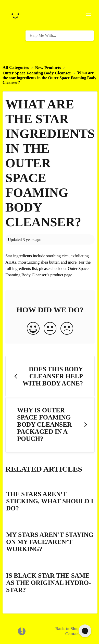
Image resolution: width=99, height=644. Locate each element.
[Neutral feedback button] (50, 329)
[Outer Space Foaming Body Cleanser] (37, 73)
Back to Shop (68, 629)
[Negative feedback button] (67, 329)
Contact (72, 634)
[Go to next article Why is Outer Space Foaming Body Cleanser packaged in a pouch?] (50, 425)
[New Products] (49, 67)
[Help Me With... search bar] (60, 36)
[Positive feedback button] (33, 329)
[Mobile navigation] (89, 15)
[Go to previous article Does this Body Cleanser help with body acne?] (50, 376)
